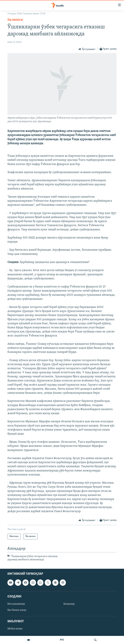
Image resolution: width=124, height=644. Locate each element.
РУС (62, 640)
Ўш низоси (15, 20)
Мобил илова (15, 629)
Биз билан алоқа (17, 610)
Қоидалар (69, 604)
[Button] (87, 49)
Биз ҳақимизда (16, 604)
